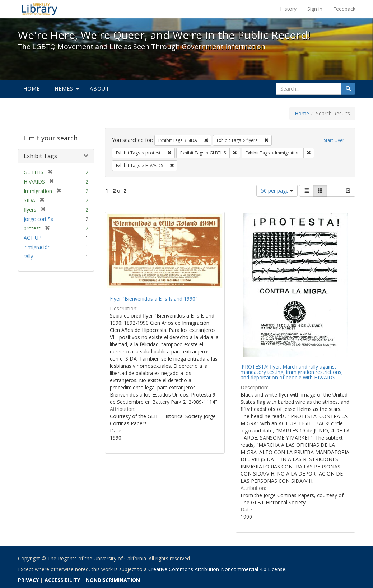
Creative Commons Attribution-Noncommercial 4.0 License (217, 569)
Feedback (344, 9)
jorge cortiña (39, 219)
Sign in (315, 9)
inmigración (37, 247)
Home (32, 89)
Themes (65, 89)
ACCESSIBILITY (62, 580)
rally (28, 256)
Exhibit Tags (40, 156)
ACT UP (33, 238)
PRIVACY (28, 580)
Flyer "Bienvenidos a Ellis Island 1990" (154, 299)
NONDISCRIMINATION (113, 580)
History (288, 9)
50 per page (277, 191)
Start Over (334, 140)
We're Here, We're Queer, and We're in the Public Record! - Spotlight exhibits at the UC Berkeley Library (39, 9)
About (100, 89)
